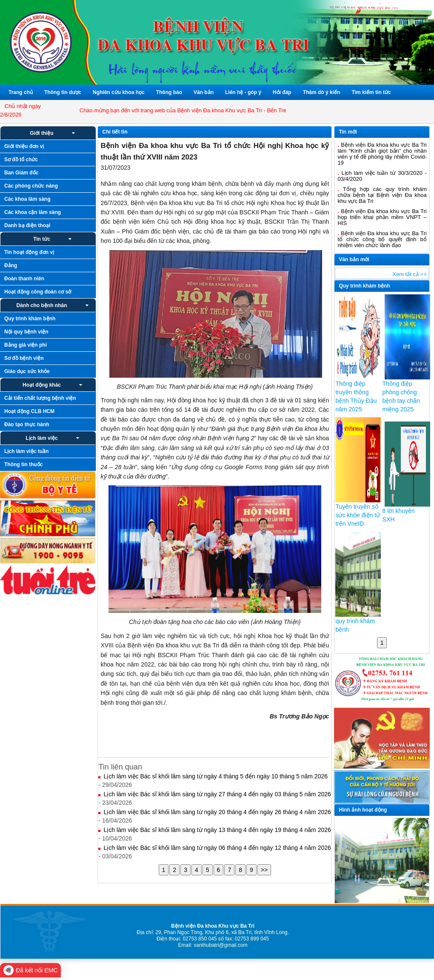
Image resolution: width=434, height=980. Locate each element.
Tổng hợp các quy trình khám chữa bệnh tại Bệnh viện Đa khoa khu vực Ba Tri (382, 195)
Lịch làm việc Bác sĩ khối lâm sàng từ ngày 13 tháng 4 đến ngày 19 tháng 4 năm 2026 (217, 830)
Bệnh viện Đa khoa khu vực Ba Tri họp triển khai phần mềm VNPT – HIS (382, 217)
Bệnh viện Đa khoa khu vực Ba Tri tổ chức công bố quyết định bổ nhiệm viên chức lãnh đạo (382, 239)
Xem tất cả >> (409, 274)
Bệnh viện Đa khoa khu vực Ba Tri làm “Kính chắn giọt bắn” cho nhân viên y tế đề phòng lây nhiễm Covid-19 (382, 154)
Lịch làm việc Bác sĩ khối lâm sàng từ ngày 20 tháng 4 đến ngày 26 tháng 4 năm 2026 (217, 812)
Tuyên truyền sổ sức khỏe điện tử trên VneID (358, 515)
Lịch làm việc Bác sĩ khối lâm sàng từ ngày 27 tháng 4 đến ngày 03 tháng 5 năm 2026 (217, 794)
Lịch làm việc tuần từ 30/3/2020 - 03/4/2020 (382, 176)
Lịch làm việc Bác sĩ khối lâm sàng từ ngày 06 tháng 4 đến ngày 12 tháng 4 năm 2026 (217, 848)
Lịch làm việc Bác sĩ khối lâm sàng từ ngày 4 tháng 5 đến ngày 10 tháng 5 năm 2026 (216, 776)
